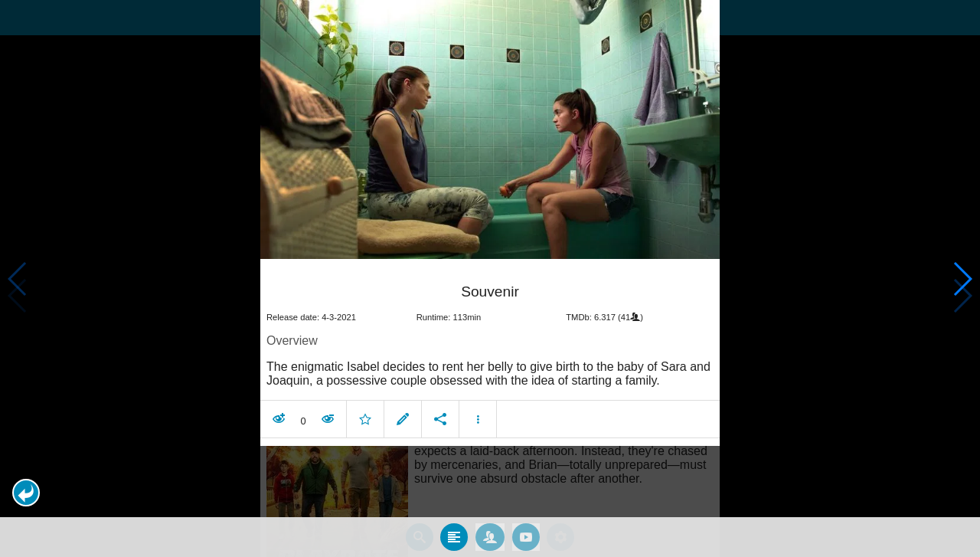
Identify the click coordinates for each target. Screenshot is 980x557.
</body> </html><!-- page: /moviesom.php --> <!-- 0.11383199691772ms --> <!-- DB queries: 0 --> (490, 278)
